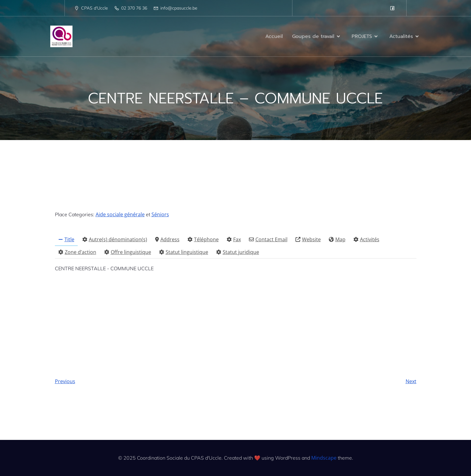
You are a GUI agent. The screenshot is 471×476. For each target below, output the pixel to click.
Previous (65, 381)
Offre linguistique (128, 252)
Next (411, 381)
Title (66, 239)
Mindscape (324, 458)
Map (337, 239)
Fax (234, 239)
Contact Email (268, 239)
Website (308, 239)
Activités (366, 239)
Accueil (274, 36)
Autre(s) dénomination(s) (115, 239)
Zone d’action (77, 252)
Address (167, 239)
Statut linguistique (184, 252)
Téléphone (203, 239)
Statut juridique (238, 252)
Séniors (160, 214)
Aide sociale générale (120, 214)
